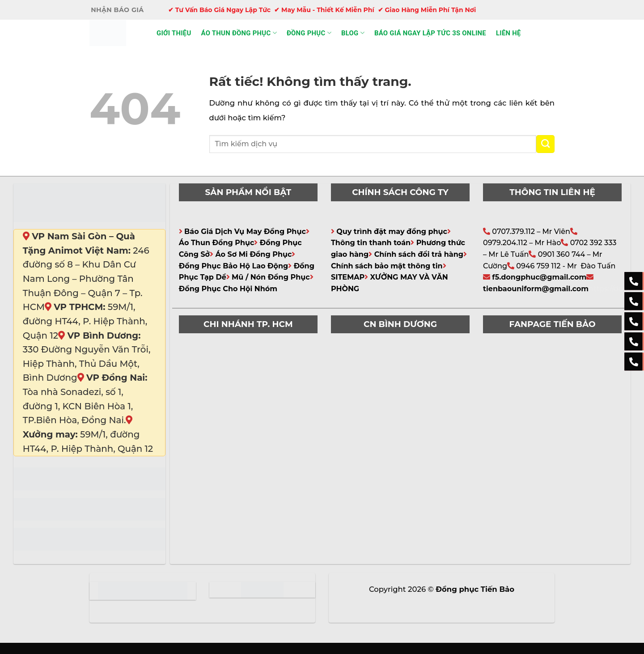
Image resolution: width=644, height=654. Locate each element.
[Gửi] (545, 144)
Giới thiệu (174, 33)
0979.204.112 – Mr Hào (522, 243)
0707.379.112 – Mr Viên (531, 231)
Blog (353, 33)
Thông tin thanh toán (371, 243)
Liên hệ (508, 33)
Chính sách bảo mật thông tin (387, 266)
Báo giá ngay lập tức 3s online (430, 33)
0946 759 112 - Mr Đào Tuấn (566, 266)
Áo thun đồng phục (239, 33)
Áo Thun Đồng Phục (217, 243)
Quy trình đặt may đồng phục (392, 231)
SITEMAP (348, 277)
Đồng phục (309, 33)
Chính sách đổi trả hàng (419, 254)
